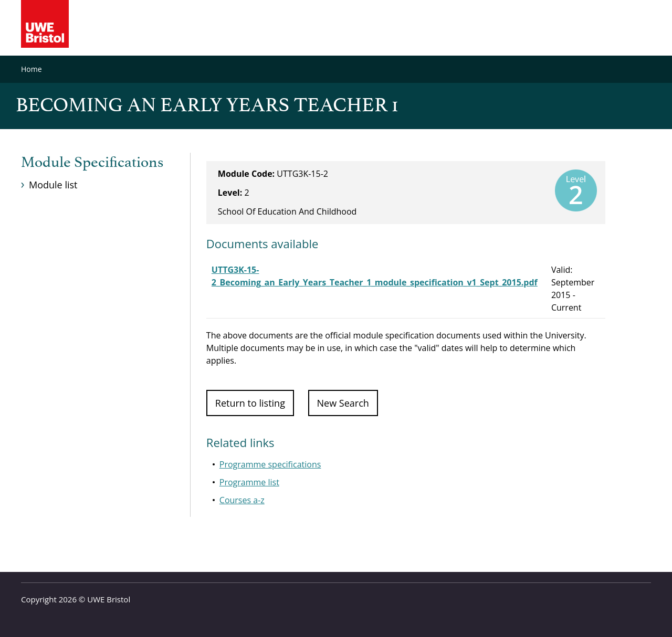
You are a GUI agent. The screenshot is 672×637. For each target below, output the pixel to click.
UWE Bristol (109, 599)
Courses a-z (242, 500)
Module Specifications (92, 163)
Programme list (249, 482)
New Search (343, 403)
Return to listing (250, 403)
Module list (53, 185)
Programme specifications (270, 464)
